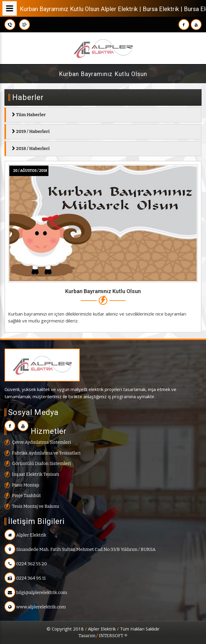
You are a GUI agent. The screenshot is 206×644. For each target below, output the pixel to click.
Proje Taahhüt (26, 495)
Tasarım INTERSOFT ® (103, 636)
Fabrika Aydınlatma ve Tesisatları (46, 453)
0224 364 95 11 (25, 578)
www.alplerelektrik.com (35, 607)
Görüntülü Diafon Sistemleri (41, 463)
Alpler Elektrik (25, 535)
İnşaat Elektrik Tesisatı (36, 474)
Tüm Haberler (29, 115)
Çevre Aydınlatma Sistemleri (41, 442)
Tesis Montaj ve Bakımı (36, 506)
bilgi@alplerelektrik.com (36, 593)
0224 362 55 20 (26, 564)
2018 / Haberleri (31, 149)
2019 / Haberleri (31, 131)
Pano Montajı (26, 485)
